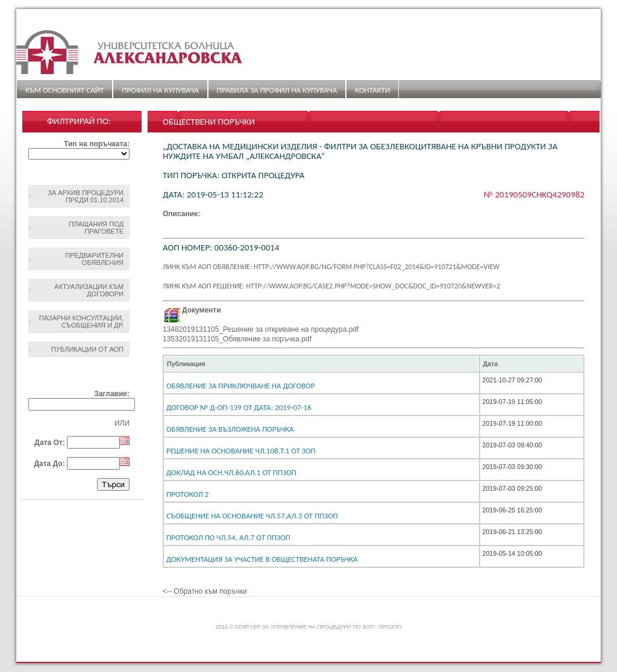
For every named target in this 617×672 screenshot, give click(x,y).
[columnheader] (321, 364)
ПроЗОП (390, 627)
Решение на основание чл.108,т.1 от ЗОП (241, 451)
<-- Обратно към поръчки (205, 591)
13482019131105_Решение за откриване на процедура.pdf (261, 329)
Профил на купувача (160, 90)
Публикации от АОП (87, 349)
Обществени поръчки (209, 122)
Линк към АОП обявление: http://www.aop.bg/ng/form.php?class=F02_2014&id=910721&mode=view (331, 267)
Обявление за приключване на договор (240, 386)
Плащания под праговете (96, 228)
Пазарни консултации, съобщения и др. (81, 322)
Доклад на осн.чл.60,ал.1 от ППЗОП (231, 472)
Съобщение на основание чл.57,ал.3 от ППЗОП (252, 516)
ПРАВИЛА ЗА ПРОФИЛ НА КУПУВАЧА (277, 90)
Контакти (372, 90)
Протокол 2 (187, 494)
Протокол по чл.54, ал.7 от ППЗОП (228, 537)
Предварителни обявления (94, 259)
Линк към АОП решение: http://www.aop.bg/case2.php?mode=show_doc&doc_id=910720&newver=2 (331, 286)
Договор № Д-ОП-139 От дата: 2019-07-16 (239, 407)
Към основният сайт (64, 90)
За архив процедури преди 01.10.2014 (86, 196)
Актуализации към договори (89, 290)
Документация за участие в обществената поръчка (262, 559)
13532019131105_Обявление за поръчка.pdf (237, 339)
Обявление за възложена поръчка (230, 429)
